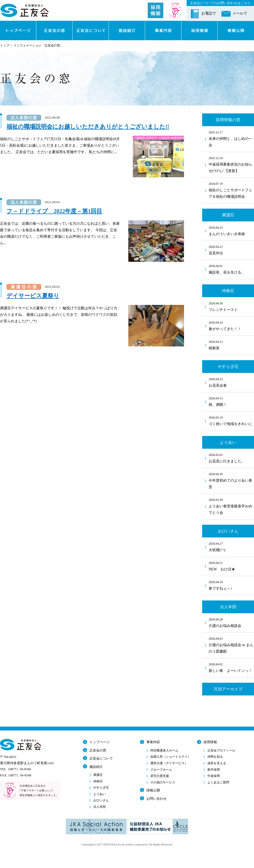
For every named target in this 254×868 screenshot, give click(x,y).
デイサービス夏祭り (33, 296)
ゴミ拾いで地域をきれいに (231, 420)
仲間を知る (215, 757)
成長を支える (217, 763)
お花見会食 (231, 382)
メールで (240, 13)
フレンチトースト (231, 306)
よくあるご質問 (218, 782)
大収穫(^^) (231, 546)
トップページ (100, 742)
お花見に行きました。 (231, 458)
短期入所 (171, 757)
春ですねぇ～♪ (231, 585)
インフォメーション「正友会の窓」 (38, 45)
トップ (5, 45)
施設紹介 (96, 767)
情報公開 (153, 790)
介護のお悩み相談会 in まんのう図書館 (231, 645)
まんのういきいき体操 (231, 230)
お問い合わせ (157, 799)
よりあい (100, 794)
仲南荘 (98, 781)
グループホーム (161, 770)
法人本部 (100, 807)
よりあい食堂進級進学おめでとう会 (231, 506)
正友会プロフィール (221, 750)
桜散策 (231, 345)
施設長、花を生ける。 (231, 269)
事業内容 (153, 742)
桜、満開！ (231, 401)
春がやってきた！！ (231, 325)
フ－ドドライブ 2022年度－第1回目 (54, 211)
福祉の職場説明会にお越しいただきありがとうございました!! (88, 127)
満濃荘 (98, 775)
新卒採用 (214, 770)
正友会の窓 (98, 750)
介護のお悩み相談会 (231, 622)
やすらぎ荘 (101, 788)
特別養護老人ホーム (164, 750)
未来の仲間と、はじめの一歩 (231, 138)
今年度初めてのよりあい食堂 (231, 480)
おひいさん (101, 800)
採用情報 (210, 742)
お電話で (209, 13)
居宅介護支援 (160, 776)
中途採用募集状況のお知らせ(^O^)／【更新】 (231, 164)
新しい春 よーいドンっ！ (231, 667)
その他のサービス (163, 782)
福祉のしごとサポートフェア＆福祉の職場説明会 (231, 190)
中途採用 (214, 776)
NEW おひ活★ (231, 566)
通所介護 (169, 763)
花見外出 (231, 250)
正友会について (101, 758)
